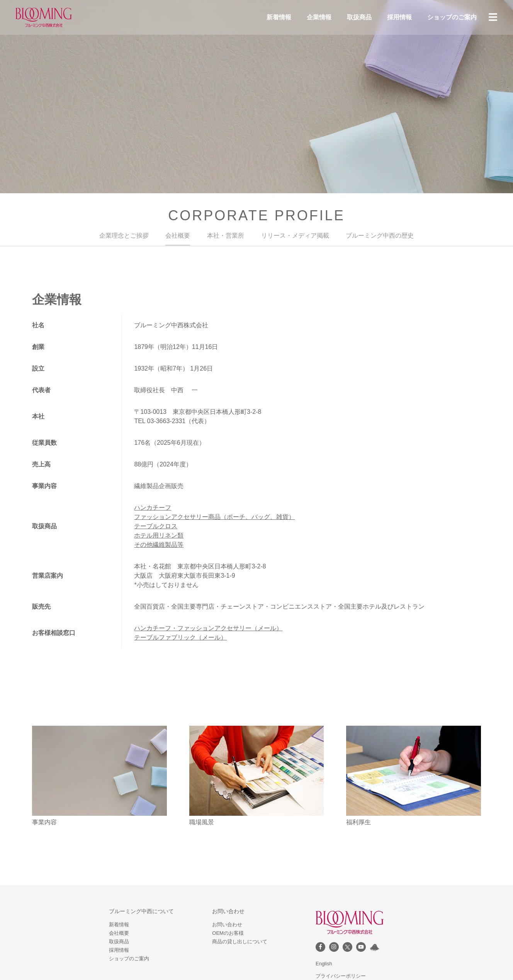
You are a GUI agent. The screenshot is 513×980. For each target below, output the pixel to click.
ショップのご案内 (452, 17)
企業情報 (319, 17)
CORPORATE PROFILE (256, 215)
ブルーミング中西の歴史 (380, 236)
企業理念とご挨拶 (124, 236)
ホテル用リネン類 (159, 535)
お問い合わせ (227, 925)
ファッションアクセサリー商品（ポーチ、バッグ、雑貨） (214, 517)
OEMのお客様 (228, 933)
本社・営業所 (226, 236)
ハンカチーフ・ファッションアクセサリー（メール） (208, 628)
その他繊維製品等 (159, 545)
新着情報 (279, 17)
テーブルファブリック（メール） (180, 637)
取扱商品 (359, 17)
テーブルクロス (156, 526)
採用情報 (399, 17)
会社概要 (178, 236)
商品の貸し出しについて (240, 942)
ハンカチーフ (153, 508)
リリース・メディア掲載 (295, 236)
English (324, 964)
